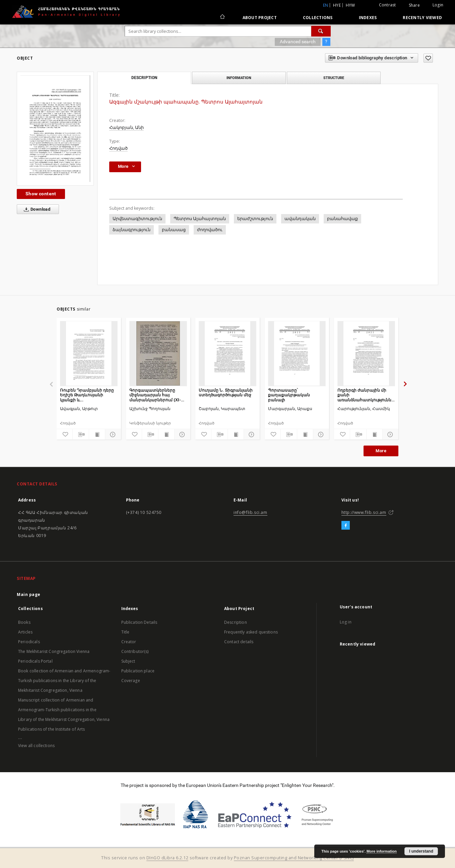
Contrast (387, 5)
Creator (129, 642)
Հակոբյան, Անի (126, 127)
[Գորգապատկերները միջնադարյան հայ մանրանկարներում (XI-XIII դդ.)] (158, 353)
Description (236, 622)
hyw (350, 5)
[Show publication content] (97, 435)
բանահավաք (342, 219)
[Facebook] (346, 526)
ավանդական (300, 219)
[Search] (321, 31)
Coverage (131, 681)
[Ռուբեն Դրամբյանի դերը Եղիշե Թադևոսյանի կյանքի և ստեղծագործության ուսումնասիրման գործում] (89, 353)
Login (438, 5)
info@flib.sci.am (250, 512)
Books (24, 622)
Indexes (368, 18)
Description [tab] (144, 78)
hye (337, 5)
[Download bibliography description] (81, 435)
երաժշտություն (255, 219)
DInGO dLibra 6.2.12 (168, 858)
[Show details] (112, 435)
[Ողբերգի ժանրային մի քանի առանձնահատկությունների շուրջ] (366, 353)
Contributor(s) (135, 651)
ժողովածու (210, 230)
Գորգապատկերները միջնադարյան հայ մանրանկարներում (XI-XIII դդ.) (155, 395)
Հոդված (118, 148)
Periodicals (29, 642)
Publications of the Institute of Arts (52, 729)
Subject (128, 661)
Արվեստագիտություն (137, 219)
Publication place (138, 671)
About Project (260, 18)
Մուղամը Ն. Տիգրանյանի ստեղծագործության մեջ (226, 392)
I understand (421, 851)
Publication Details (139, 622)
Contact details (239, 642)
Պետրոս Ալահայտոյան (200, 219)
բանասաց (174, 230)
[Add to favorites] (428, 58)
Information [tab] (239, 78)
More (381, 451)
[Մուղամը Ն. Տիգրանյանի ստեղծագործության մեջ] (227, 353)
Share (414, 5)
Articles (25, 632)
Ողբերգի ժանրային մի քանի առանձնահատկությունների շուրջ (366, 395)
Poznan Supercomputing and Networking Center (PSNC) (294, 858)
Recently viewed (422, 18)
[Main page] (222, 17)
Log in (346, 622)
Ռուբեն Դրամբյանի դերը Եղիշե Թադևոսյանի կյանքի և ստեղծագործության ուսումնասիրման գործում (88, 395)
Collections (318, 18)
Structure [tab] (334, 78)
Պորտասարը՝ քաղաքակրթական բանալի (289, 395)
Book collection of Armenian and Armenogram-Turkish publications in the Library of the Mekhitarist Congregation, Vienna (64, 681)
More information (382, 851)
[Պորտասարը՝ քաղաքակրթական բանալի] (297, 353)
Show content (41, 194)
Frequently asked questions (251, 632)
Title (125, 632)
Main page (29, 594)
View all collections (36, 746)
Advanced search (298, 42)
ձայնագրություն (132, 230)
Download (36, 209)
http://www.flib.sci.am (364, 512)
